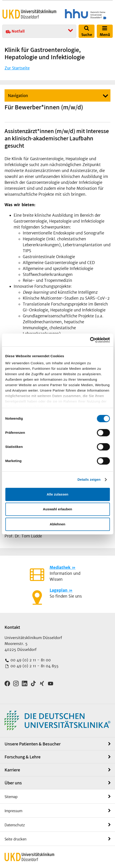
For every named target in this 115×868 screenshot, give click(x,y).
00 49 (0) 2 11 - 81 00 (30, 660)
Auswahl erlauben (57, 509)
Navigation (18, 96)
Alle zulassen (57, 494)
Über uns (13, 783)
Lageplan (59, 590)
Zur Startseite (17, 68)
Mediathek (60, 568)
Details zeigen (89, 479)
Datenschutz (15, 825)
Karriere (12, 770)
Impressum (13, 811)
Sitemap (11, 797)
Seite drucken (15, 839)
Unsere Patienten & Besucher (33, 744)
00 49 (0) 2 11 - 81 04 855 (34, 666)
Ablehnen (57, 524)
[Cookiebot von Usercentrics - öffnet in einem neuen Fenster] (90, 340)
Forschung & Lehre (23, 757)
